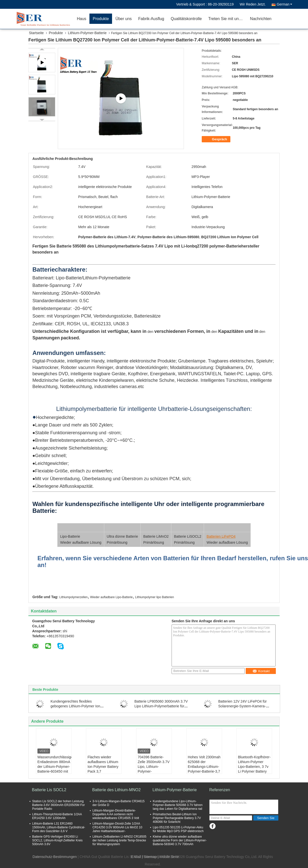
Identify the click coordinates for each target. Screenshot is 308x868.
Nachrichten (261, 19)
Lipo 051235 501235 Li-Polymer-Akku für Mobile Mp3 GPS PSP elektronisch (178, 829)
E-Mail (136, 857)
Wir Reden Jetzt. (253, 4)
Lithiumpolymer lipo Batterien (155, 597)
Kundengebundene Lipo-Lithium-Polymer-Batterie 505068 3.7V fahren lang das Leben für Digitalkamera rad (178, 805)
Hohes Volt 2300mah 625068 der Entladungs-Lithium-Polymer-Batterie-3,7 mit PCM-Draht (204, 767)
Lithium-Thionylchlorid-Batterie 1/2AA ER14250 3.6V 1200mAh (57, 816)
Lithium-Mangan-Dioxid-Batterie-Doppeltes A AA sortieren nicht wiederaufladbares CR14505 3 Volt (116, 814)
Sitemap (150, 857)
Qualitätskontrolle (186, 19)
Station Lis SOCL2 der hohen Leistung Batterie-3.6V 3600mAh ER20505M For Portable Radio (58, 805)
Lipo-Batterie (70, 536)
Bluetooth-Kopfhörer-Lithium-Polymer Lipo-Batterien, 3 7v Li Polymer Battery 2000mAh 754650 (254, 767)
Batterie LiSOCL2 (188, 536)
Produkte (101, 19)
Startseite (36, 33)
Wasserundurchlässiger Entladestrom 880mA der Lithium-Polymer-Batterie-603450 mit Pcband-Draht (54, 767)
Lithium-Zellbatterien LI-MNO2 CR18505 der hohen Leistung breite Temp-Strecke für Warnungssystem (119, 840)
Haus (82, 19)
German (284, 4)
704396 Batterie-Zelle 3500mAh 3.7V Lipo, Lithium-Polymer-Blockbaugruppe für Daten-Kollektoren (154, 769)
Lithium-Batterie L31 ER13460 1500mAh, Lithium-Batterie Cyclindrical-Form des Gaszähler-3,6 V (59, 827)
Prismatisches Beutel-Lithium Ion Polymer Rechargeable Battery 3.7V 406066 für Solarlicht (177, 818)
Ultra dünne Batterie (122, 536)
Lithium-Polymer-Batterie (87, 33)
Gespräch (217, 139)
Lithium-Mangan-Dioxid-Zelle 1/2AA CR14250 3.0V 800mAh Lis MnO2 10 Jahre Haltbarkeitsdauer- (117, 827)
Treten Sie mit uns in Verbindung (227, 19)
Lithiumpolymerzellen (73, 597)
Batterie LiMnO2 (156, 536)
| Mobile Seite (168, 857)
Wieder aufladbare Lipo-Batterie (111, 597)
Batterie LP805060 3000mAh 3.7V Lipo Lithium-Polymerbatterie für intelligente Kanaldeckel (161, 706)
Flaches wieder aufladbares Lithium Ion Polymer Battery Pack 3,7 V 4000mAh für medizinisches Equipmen (103, 771)
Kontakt (261, 671)
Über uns (123, 19)
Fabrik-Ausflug (151, 19)
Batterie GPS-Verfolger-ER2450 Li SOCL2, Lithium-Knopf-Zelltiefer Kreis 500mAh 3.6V (57, 840)
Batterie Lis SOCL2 (49, 790)
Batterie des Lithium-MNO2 (116, 790)
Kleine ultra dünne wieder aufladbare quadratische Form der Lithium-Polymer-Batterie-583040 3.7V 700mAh (180, 840)
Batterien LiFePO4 (221, 536)
